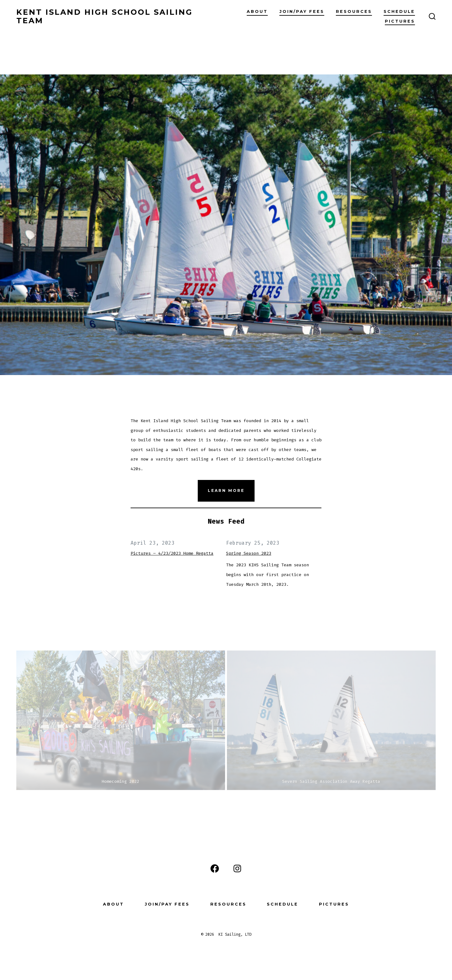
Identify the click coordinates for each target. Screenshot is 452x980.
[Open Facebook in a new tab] (215, 868)
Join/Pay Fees (302, 11)
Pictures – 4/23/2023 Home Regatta (172, 553)
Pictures (400, 21)
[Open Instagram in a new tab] (237, 868)
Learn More (226, 490)
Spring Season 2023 (249, 553)
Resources (354, 11)
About (257, 11)
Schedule (399, 11)
